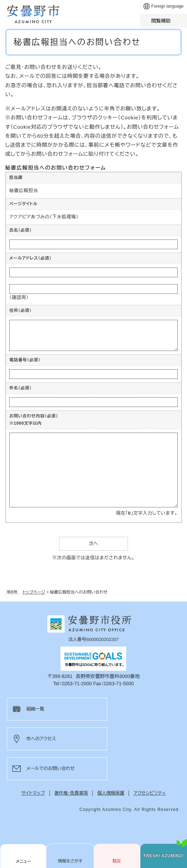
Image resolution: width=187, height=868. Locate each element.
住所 (21, 310)
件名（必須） (21, 388)
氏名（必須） (21, 230)
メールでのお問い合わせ (50, 768)
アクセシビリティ (149, 793)
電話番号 (25, 360)
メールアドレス (30, 258)
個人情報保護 (111, 793)
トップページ (34, 592)
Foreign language (167, 6)
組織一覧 (35, 709)
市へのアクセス (41, 739)
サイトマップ (33, 793)
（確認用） (19, 297)
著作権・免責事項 (71, 793)
